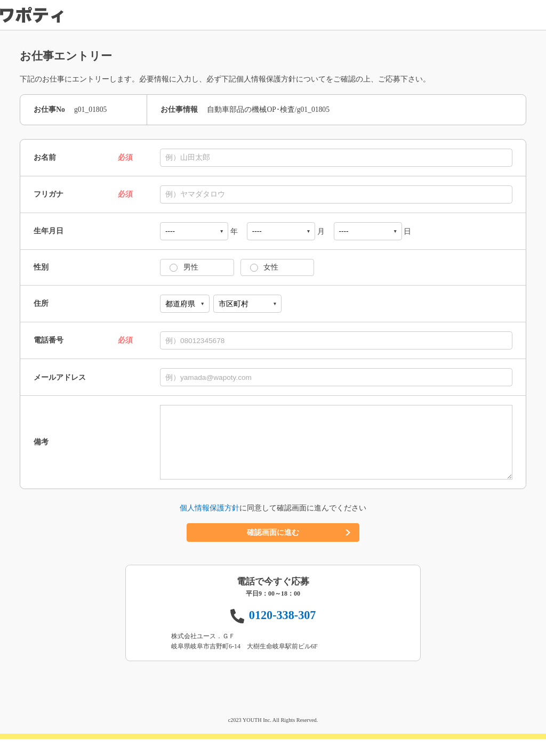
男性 (181, 267)
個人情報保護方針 (210, 525)
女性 (261, 267)
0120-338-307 (283, 632)
